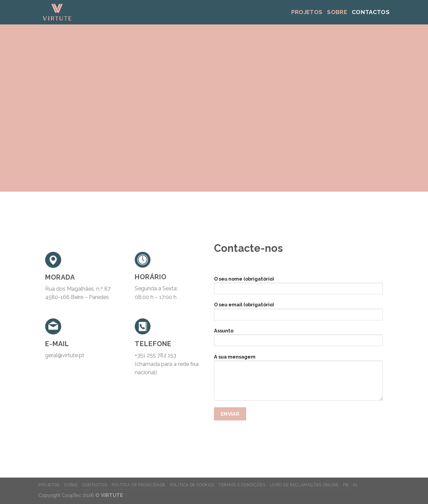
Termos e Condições (242, 485)
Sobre (337, 12)
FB (346, 485)
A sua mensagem (298, 380)
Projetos (307, 12)
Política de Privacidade (139, 485)
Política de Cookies (192, 485)
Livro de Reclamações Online (304, 485)
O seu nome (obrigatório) (298, 287)
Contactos (371, 12)
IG (355, 485)
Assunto (298, 339)
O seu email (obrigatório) (298, 313)
